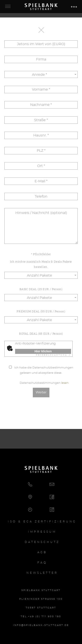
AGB (42, 552)
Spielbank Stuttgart (41, 7)
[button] (41, 74)
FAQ (42, 563)
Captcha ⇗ (54, 355)
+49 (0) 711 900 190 (45, 616)
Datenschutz (42, 542)
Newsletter (42, 573)
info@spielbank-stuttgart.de (41, 625)
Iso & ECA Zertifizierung (42, 522)
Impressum (42, 532)
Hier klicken (43, 351)
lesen (65, 383)
